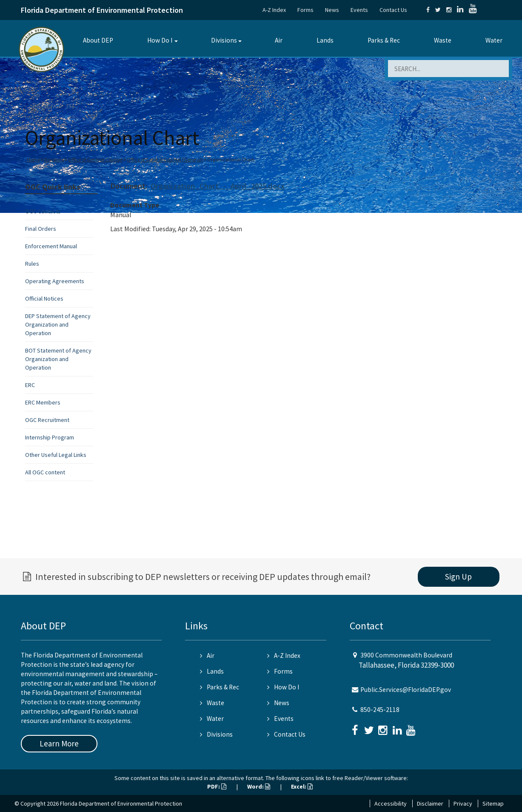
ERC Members (43, 402)
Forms (305, 10)
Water (494, 40)
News (332, 10)
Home (33, 159)
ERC (30, 385)
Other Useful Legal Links (56, 455)
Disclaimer (430, 803)
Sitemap (493, 803)
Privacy (463, 803)
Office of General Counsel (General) (165, 159)
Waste (443, 40)
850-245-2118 (380, 710)
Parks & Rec (384, 40)
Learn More (59, 743)
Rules (32, 264)
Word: (259, 786)
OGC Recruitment (47, 420)
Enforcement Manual (51, 246)
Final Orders (41, 229)
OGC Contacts (43, 211)
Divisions (224, 40)
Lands (325, 40)
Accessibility (391, 803)
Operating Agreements (55, 281)
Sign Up (458, 577)
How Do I (160, 40)
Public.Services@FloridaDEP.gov (406, 690)
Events (359, 10)
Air (279, 40)
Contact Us (393, 10)
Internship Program (50, 437)
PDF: (217, 786)
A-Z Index (274, 10)
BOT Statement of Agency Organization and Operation (58, 359)
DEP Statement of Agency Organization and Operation (58, 324)
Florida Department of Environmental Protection (102, 10)
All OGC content (45, 472)
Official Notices (44, 298)
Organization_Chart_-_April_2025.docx (218, 186)
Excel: (302, 786)
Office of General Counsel (95, 159)
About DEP (98, 40)
